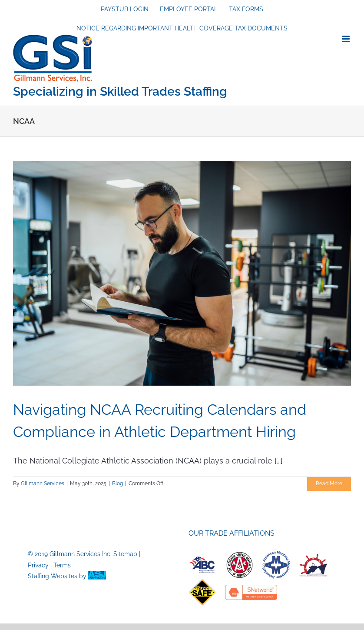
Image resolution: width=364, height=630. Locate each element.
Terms (62, 565)
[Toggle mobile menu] (346, 39)
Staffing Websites (53, 576)
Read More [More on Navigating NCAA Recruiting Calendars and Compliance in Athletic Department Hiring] (329, 483)
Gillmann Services (43, 483)
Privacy (38, 565)
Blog (117, 483)
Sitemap (125, 554)
